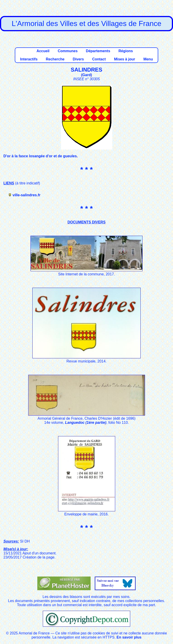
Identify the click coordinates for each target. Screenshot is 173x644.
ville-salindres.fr (27, 195)
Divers (78, 59)
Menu (148, 59)
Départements (98, 51)
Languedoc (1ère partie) (86, 423)
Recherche (55, 59)
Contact (99, 59)
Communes (68, 51)
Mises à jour (125, 59)
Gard (86, 75)
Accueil (43, 51)
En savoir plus (129, 637)
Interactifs (29, 59)
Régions (126, 51)
